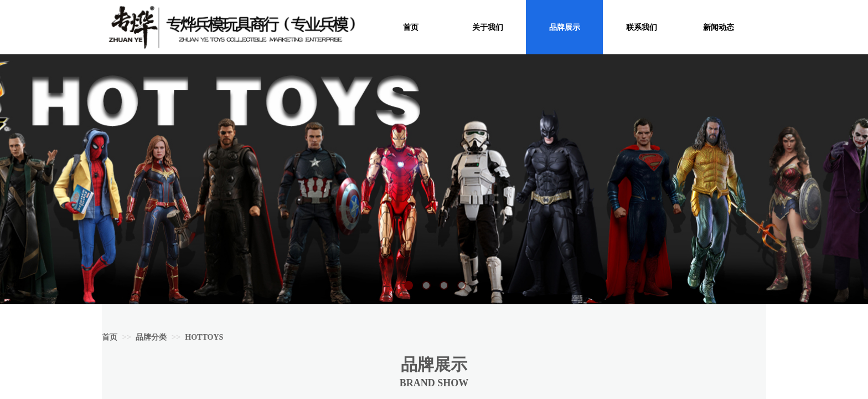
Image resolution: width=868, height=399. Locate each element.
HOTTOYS (204, 337)
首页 (110, 337)
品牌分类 (151, 337)
